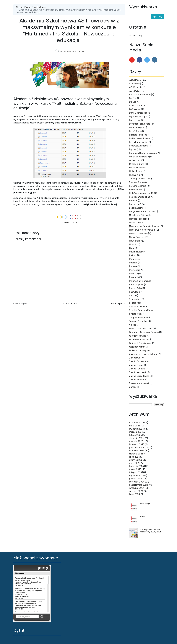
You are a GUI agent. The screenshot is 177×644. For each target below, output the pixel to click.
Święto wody (136, 314)
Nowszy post (21, 304)
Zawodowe (135, 358)
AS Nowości (79, 52)
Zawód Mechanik (138, 372)
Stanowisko (135, 299)
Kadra (143, 517)
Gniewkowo (135, 160)
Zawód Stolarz (137, 380)
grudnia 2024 (136, 479)
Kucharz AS (135, 204)
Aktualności (40, 7)
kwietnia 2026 (137, 429)
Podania (133, 263)
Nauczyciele (135, 241)
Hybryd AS (135, 175)
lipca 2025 (134, 457)
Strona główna (23, 7)
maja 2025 (135, 463)
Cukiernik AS (136, 106)
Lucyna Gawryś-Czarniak (142, 212)
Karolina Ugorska (138, 186)
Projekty (133, 274)
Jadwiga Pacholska (139, 179)
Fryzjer (133, 149)
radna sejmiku (136, 285)
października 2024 (139, 485)
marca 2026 (135, 432)
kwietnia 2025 (136, 466)
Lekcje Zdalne (136, 208)
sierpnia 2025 (136, 454)
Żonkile (133, 387)
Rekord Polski (136, 288)
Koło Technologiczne (140, 197)
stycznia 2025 (137, 476)
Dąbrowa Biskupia (138, 116)
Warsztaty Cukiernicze (141, 328)
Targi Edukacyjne (138, 318)
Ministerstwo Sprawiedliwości (144, 226)
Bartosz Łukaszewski (140, 95)
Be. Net (133, 98)
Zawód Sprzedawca (139, 376)
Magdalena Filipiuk (139, 215)
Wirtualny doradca (139, 339)
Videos (133, 325)
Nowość (133, 244)
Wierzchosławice (138, 336)
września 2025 (137, 451)
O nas (132, 248)
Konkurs (133, 201)
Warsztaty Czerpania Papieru (144, 332)
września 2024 (137, 488)
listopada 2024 (137, 482)
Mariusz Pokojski (138, 219)
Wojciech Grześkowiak (140, 343)
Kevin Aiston (136, 190)
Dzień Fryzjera (137, 127)
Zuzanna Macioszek (139, 383)
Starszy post (117, 304)
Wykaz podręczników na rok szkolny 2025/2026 (151, 531)
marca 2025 (135, 469)
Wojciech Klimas (137, 347)
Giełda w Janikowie (139, 157)
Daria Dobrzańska (138, 113)
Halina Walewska (138, 168)
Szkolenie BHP (137, 307)
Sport (132, 296)
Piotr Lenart (135, 259)
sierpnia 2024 (136, 491)
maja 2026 (135, 426)
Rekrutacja (135, 292)
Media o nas (135, 222)
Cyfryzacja (135, 109)
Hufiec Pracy (136, 171)
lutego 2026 (135, 435)
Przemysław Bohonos (140, 281)
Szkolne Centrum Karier (141, 310)
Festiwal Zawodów (139, 146)
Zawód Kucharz (137, 369)
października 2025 (139, 447)
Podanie (133, 266)
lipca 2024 (135, 494)
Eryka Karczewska (138, 142)
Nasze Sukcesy (137, 237)
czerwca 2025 (136, 460)
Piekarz (133, 255)
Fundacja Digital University (143, 153)
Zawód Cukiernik (138, 361)
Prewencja (135, 270)
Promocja (134, 277)
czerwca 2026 (137, 423)
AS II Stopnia (136, 87)
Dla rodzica (135, 120)
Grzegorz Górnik (137, 164)
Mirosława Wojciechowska (142, 230)
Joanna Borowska (138, 182)
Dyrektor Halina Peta (140, 124)
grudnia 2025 (136, 441)
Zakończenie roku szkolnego (144, 354)
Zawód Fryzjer (137, 365)
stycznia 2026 (137, 438)
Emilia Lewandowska (140, 138)
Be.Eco (133, 102)
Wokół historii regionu (140, 350)
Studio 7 (133, 303)
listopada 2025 (137, 444)
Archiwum (134, 84)
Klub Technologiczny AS (141, 193)
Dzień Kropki (135, 131)
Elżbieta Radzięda (138, 135)
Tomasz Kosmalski (138, 321)
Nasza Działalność (138, 233)
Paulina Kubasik (137, 252)
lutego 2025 (135, 472)
